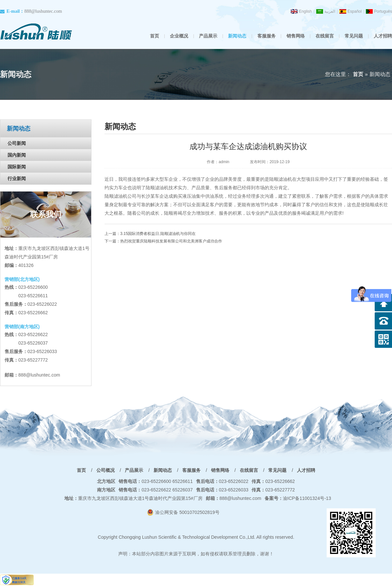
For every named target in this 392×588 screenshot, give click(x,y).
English (305, 11)
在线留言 (325, 36)
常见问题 (354, 36)
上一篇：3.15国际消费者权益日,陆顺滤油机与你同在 (150, 234)
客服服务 (267, 36)
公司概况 (106, 470)
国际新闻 (17, 167)
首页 (155, 36)
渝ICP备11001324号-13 (298, 498)
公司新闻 (17, 143)
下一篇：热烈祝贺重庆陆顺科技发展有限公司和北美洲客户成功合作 (163, 241)
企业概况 (179, 36)
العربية (330, 11)
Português (383, 11)
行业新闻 (17, 178)
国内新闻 (17, 155)
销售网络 (296, 36)
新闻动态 (237, 36)
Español (355, 11)
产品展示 (208, 36)
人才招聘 (383, 36)
